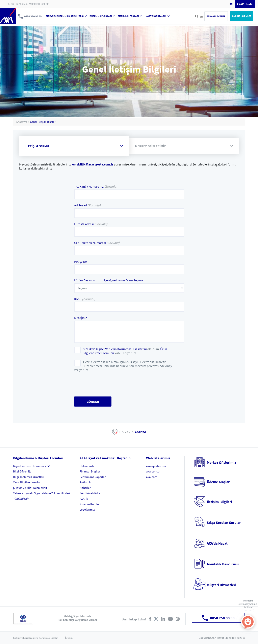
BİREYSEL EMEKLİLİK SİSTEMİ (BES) (66, 16)
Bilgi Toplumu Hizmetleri (29, 477)
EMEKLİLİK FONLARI (130, 16)
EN (231, 4)
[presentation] (105, 385)
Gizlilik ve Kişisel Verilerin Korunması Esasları (36, 638)
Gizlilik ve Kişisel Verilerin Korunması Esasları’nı (115, 349)
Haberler (85, 488)
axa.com (152, 477)
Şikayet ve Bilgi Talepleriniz (30, 488)
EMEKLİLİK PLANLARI (102, 16)
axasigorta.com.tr (157, 466)
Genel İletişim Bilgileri (43, 122)
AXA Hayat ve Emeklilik (8, 16)
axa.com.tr (153, 471)
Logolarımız (87, 509)
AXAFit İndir (245, 4)
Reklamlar (86, 482)
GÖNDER (93, 402)
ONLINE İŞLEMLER (242, 16)
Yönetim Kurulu (89, 504)
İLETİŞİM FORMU (74, 146)
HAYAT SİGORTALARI (157, 16)
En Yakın (133, 432)
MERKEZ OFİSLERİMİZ (184, 146)
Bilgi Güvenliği (22, 471)
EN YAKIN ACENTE (216, 16)
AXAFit (84, 499)
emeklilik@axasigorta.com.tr (93, 164)
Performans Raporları (93, 477)
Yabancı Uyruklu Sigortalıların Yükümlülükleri (42, 493)
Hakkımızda (87, 466)
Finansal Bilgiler (90, 471)
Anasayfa (22, 122)
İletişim (69, 638)
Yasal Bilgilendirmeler (27, 482)
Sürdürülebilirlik (90, 493)
